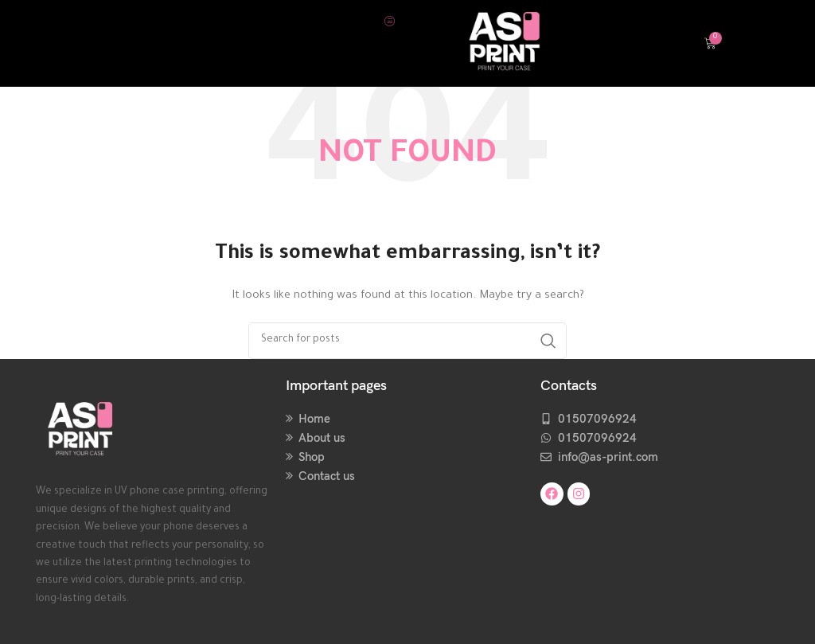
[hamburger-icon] (390, 21)
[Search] (407, 341)
